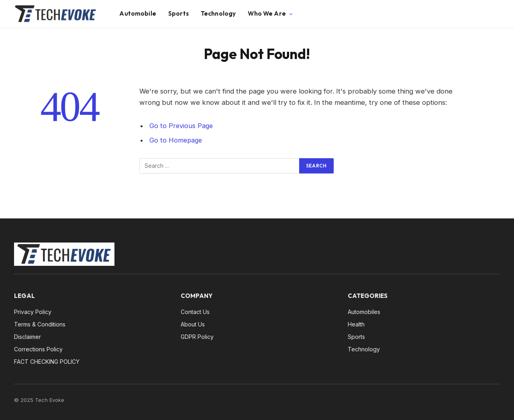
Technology (218, 13)
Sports (178, 13)
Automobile (138, 13)
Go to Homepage (176, 140)
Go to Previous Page (182, 126)
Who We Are (267, 13)
